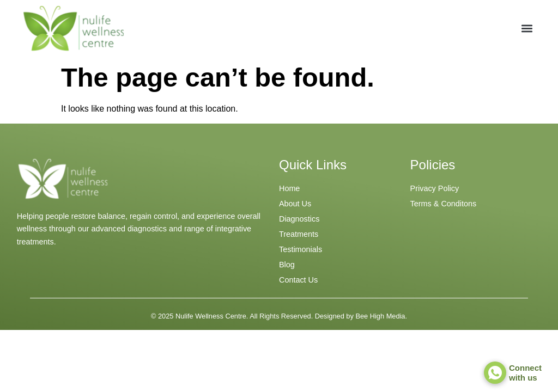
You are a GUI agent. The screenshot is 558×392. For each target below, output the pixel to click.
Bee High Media (380, 316)
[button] (527, 29)
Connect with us (525, 373)
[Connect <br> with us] (495, 373)
